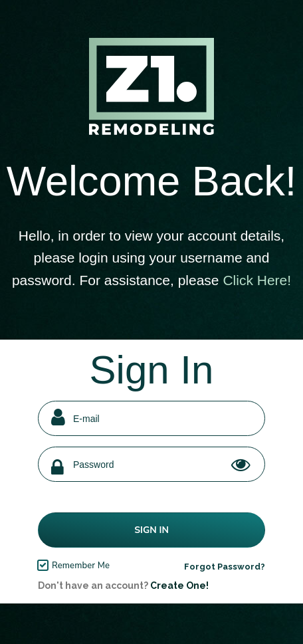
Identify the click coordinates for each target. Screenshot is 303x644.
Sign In (151, 530)
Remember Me (81, 566)
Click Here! (257, 280)
